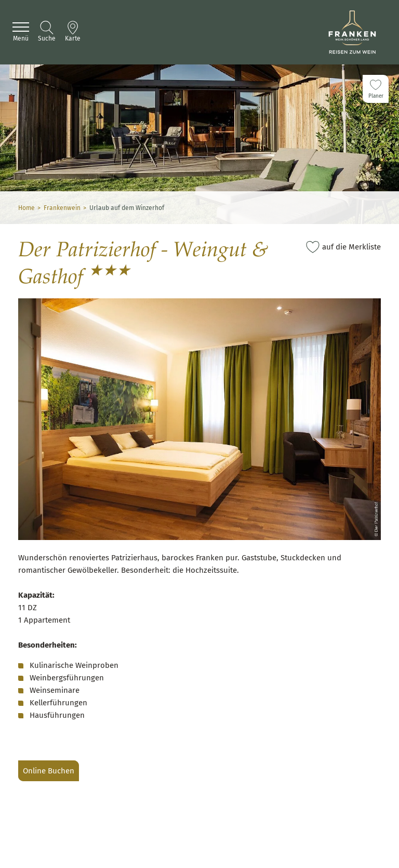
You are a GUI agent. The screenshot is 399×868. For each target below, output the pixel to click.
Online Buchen (49, 771)
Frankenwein (62, 208)
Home (26, 208)
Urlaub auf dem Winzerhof (127, 208)
